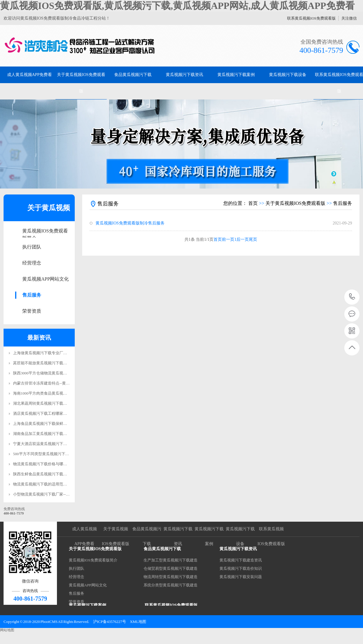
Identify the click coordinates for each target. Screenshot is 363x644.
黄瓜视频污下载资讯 (184, 75)
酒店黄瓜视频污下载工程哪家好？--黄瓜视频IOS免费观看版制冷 (68, 413)
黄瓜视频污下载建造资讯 (241, 560)
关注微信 (349, 18)
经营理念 (32, 263)
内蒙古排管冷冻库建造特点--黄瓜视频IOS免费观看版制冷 (62, 383)
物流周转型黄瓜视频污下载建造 (171, 577)
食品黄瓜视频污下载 (133, 75)
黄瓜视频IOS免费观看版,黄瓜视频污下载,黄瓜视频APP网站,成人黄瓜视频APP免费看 (177, 6)
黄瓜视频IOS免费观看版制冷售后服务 (130, 223)
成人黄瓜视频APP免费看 (30, 75)
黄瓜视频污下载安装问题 (241, 577)
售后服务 (32, 295)
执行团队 (32, 247)
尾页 (253, 239)
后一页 (243, 239)
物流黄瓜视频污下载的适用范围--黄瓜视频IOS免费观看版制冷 (66, 484)
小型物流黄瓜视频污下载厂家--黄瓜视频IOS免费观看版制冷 (64, 494)
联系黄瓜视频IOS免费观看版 (311, 18)
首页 (253, 203)
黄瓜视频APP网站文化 (46, 279)
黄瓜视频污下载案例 (236, 75)
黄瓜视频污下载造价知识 (241, 568)
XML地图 (138, 622)
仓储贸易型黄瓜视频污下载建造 (171, 568)
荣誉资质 (32, 311)
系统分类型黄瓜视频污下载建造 (171, 585)
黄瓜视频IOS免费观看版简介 (45, 231)
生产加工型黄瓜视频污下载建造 (171, 560)
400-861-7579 (352, 297)
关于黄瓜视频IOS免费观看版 (81, 83)
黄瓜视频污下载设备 (288, 75)
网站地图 (7, 630)
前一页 (228, 239)
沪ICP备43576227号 (110, 622)
